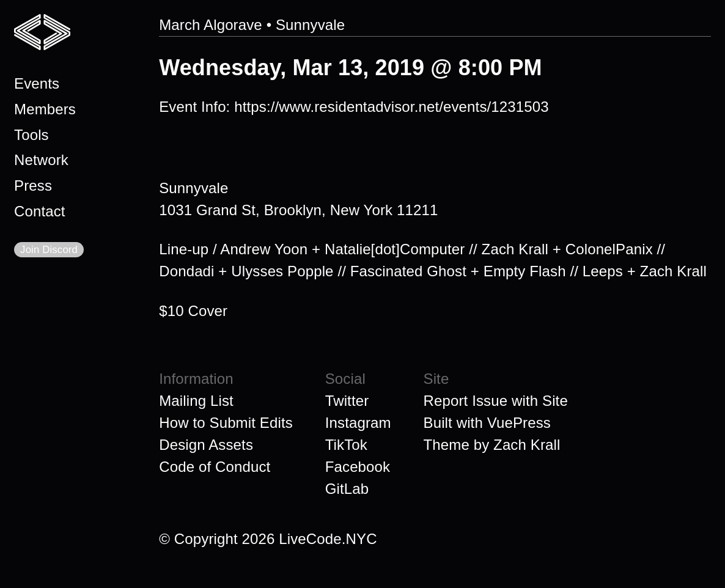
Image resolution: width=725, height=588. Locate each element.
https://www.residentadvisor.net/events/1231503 (391, 107)
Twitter (347, 401)
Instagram (358, 423)
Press (33, 186)
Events (37, 83)
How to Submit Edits (226, 423)
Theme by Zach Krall (492, 445)
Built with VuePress (487, 423)
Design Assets (206, 445)
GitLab (347, 489)
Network (41, 160)
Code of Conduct (215, 467)
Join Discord (49, 250)
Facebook (358, 467)
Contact (40, 211)
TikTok (346, 445)
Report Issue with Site (496, 401)
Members (45, 109)
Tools (31, 135)
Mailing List (196, 401)
